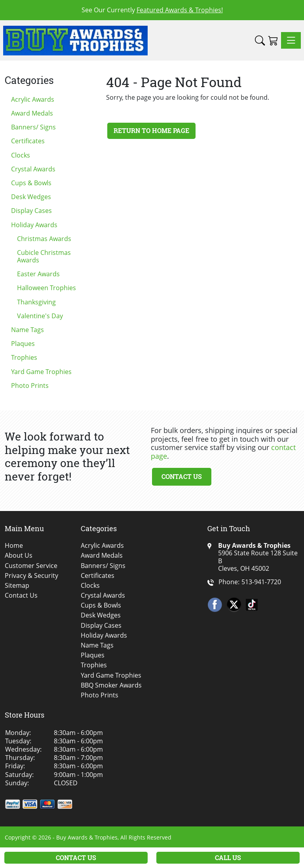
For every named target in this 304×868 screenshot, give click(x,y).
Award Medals (32, 113)
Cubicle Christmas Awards (44, 256)
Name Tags (28, 330)
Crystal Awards (33, 169)
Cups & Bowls (31, 183)
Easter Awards (38, 274)
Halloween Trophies (47, 288)
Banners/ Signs (33, 127)
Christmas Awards (44, 239)
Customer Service (31, 566)
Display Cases (31, 211)
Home (14, 546)
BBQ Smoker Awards (111, 685)
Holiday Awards (34, 225)
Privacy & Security (31, 576)
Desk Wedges (31, 197)
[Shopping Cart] (273, 40)
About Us (19, 556)
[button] (260, 40)
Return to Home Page (151, 130)
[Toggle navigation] (291, 40)
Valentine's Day (40, 316)
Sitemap (17, 586)
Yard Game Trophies (41, 372)
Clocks (21, 155)
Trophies (24, 357)
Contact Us (182, 476)
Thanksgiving (36, 302)
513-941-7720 (261, 582)
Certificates (28, 141)
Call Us (228, 858)
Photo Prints (30, 386)
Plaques (23, 344)
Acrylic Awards (33, 99)
